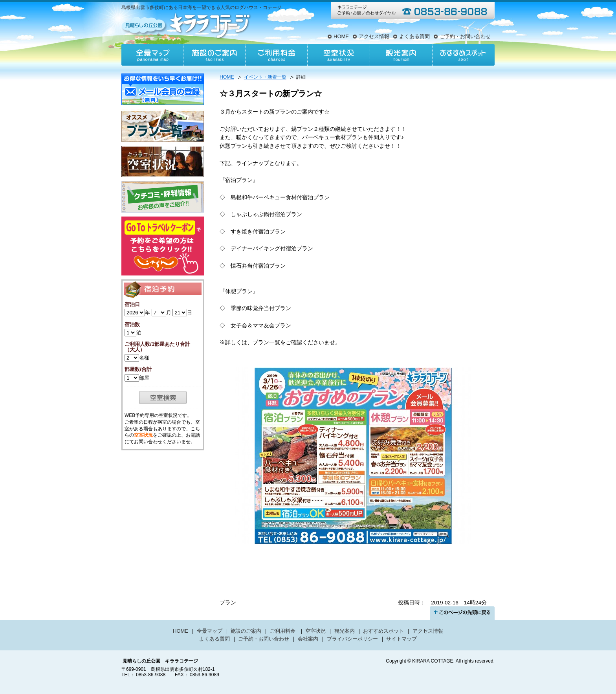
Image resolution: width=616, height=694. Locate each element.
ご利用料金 (277, 55)
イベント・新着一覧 (265, 77)
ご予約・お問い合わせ (465, 36)
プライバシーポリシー (352, 639)
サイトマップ (401, 639)
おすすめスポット (463, 55)
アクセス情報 (374, 36)
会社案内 (308, 639)
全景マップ (152, 55)
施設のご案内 (214, 55)
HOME (341, 36)
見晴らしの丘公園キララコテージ (187, 25)
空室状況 (339, 55)
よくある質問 (414, 36)
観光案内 (401, 55)
